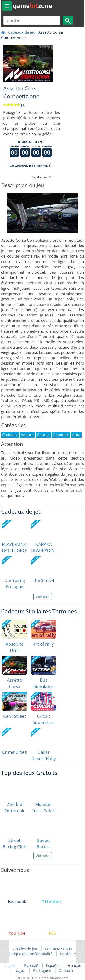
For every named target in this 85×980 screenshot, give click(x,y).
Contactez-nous (58, 949)
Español (53, 965)
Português (42, 970)
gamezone (33, 6)
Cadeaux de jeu (22, 32)
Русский (32, 965)
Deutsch (66, 970)
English (11, 965)
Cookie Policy (71, 954)
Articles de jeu (25, 949)
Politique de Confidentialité (29, 954)
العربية (21, 970)
